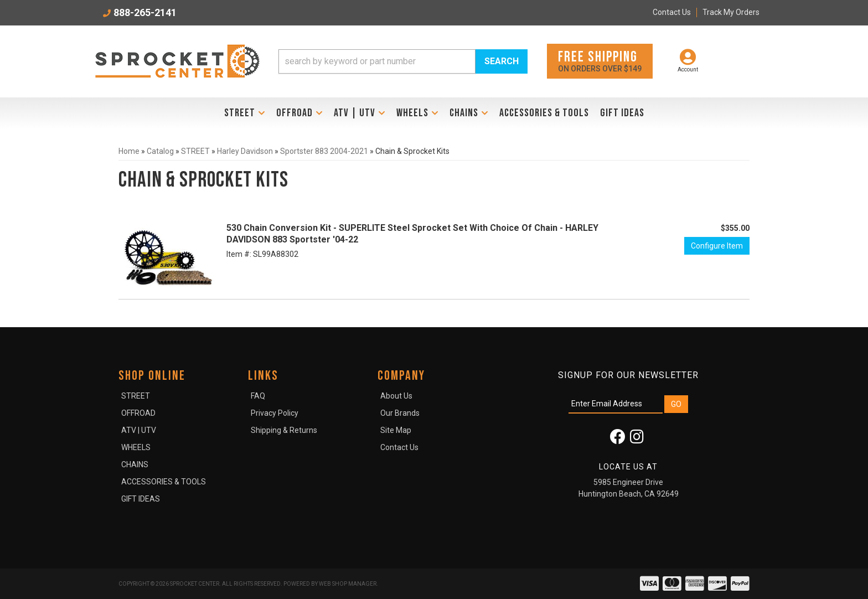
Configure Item (717, 246)
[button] (403, 61)
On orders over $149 (600, 61)
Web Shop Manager (348, 584)
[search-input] (377, 61)
